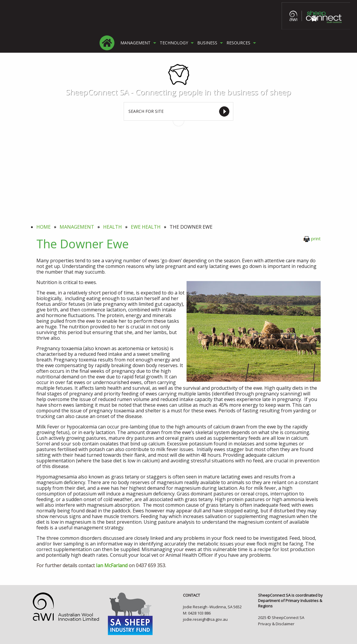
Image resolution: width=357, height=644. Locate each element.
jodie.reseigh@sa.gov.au (205, 619)
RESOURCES (238, 43)
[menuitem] (107, 43)
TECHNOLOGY (174, 43)
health (112, 227)
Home (44, 227)
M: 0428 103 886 (197, 613)
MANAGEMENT (135, 43)
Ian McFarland (112, 565)
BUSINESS (207, 43)
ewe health (146, 227)
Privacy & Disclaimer (276, 624)
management (77, 227)
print (312, 238)
